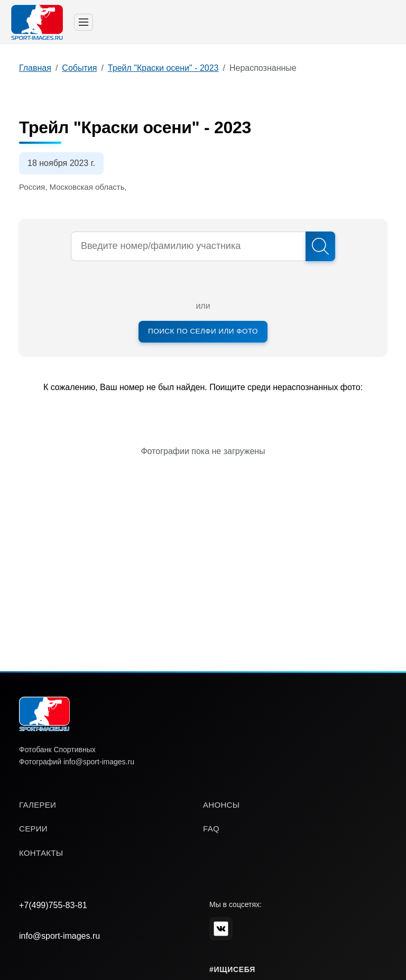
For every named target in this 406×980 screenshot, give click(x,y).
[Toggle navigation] (84, 22)
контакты (41, 853)
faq (211, 829)
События (79, 68)
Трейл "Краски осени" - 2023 (163, 68)
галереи (38, 805)
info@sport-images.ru (59, 936)
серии (33, 829)
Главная (35, 68)
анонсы (221, 805)
